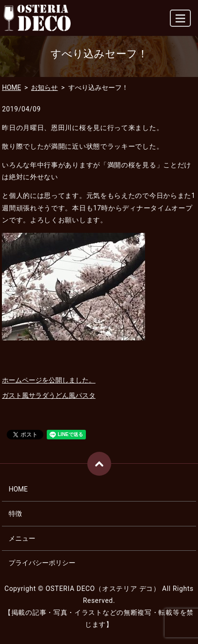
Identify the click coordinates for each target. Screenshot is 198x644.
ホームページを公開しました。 (49, 380)
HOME (11, 87)
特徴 (15, 513)
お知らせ (44, 87)
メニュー (22, 538)
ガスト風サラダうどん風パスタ (49, 395)
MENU (181, 22)
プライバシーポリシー (42, 563)
